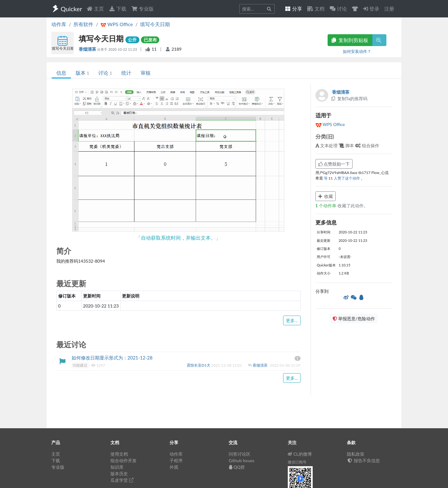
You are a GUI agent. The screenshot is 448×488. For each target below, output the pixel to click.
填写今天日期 (155, 24)
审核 (146, 73)
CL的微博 (300, 454)
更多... (292, 320)
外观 (174, 467)
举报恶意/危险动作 (354, 319)
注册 (389, 9)
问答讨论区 (240, 454)
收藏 (326, 196)
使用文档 (119, 454)
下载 (118, 9)
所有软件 (83, 24)
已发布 (150, 40)
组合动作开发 (124, 460)
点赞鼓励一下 (334, 164)
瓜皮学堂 (122, 480)
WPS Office (330, 124)
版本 (82, 73)
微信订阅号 (297, 462)
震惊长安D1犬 (199, 365)
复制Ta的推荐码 (349, 99)
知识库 (117, 467)
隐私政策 (356, 454)
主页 (95, 9)
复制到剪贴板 (350, 40)
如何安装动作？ (357, 51)
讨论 (105, 73)
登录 (371, 9)
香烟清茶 (88, 49)
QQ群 (237, 467)
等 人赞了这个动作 (342, 178)
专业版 (142, 9)
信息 (61, 73)
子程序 (176, 460)
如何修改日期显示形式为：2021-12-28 (112, 358)
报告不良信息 (363, 460)
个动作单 (327, 206)
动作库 (59, 24)
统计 (126, 73)
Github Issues (242, 460)
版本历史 (119, 474)
